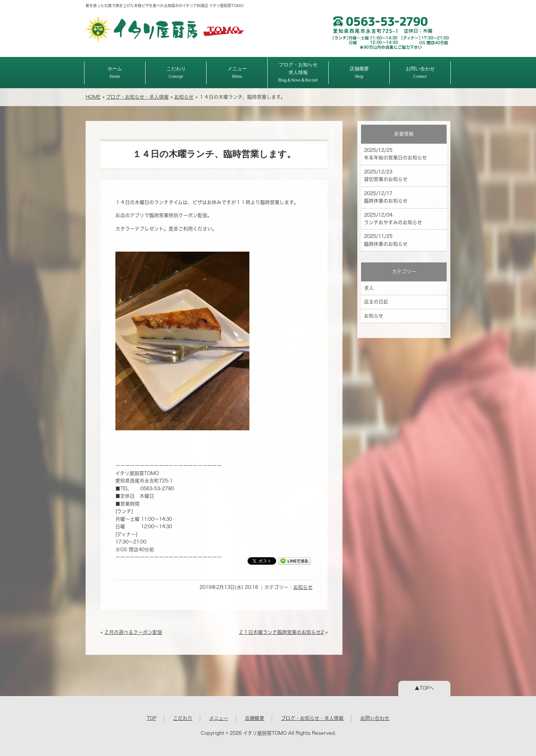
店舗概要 (359, 72)
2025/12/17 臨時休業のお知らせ (386, 197)
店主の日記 (376, 302)
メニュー (237, 72)
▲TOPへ (424, 688)
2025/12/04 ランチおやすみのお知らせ (393, 219)
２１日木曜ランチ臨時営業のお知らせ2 (281, 632)
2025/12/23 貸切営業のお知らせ (386, 176)
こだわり (176, 72)
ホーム (115, 72)
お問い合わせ (420, 72)
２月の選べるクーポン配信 (133, 632)
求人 (369, 288)
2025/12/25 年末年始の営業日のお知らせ (395, 154)
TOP (151, 718)
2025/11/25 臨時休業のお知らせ (386, 240)
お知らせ (184, 97)
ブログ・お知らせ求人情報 (298, 72)
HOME (93, 97)
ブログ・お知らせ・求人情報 (137, 97)
